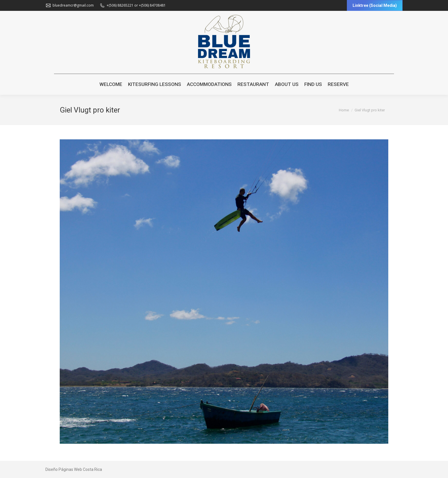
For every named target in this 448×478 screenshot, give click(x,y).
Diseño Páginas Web (64, 469)
